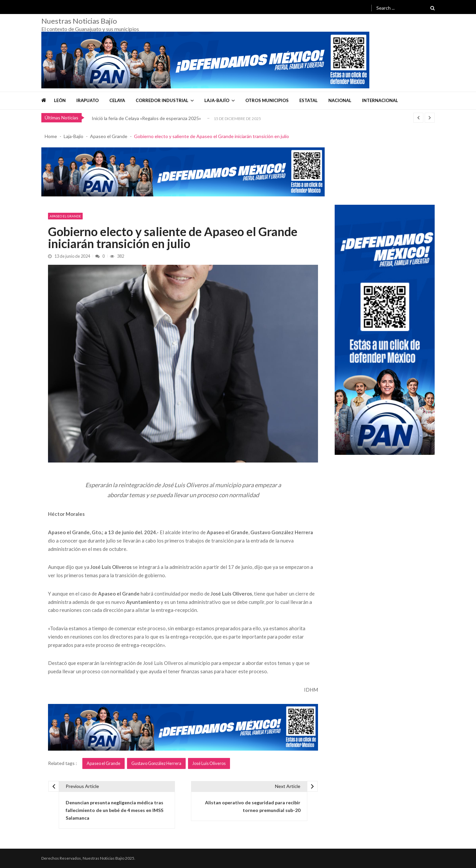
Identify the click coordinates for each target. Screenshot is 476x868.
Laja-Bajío (217, 100)
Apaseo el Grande (65, 216)
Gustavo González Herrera (156, 763)
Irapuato (87, 100)
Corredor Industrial (162, 100)
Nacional (340, 100)
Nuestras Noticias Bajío (79, 21)
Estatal (308, 100)
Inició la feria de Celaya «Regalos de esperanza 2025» (146, 118)
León (60, 100)
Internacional (380, 100)
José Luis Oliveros (209, 763)
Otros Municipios (267, 100)
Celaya (117, 100)
